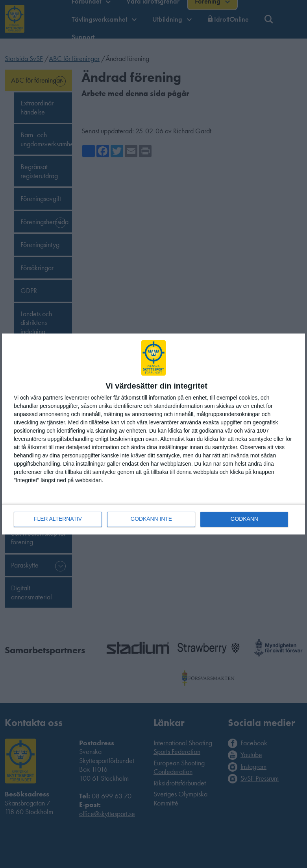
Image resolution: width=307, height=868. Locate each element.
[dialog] (153, 434)
